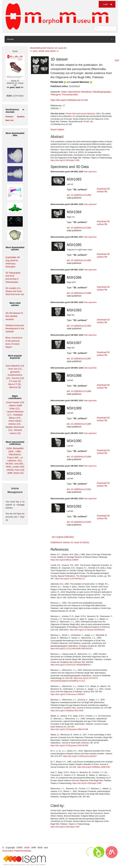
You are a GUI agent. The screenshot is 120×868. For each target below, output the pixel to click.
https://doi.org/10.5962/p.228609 (64, 560)
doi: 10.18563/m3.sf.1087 (79, 359)
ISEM (27, 848)
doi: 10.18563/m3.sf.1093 (79, 326)
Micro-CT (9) (14, 384)
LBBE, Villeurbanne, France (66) (14, 454)
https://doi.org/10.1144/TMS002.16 (70, 579)
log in (19, 502)
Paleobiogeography (102, 92)
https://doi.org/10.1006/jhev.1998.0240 (93, 767)
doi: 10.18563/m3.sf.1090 (79, 457)
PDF (117, 60)
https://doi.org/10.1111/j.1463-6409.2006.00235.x (72, 649)
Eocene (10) (18, 378)
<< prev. (11, 87)
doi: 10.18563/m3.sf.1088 (79, 391)
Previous (9, 117)
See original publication (63, 537)
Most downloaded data (15, 134)
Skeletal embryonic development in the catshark (15, 328)
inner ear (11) (15, 369)
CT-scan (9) (15, 381)
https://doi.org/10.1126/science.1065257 (68, 694)
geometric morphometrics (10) (14, 375)
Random (21, 117)
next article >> (52, 51)
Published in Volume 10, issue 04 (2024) (70, 542)
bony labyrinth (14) (15, 366)
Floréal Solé (57, 82)
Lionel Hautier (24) (15, 402)
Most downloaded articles (15, 248)
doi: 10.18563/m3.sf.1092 (79, 522)
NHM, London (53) (15, 467)
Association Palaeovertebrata (17, 851)
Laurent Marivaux (80, 82)
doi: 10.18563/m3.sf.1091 (79, 489)
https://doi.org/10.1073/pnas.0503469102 (87, 630)
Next (8, 120)
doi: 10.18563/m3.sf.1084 (79, 228)
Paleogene (56, 95)
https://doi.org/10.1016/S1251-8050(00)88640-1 (71, 665)
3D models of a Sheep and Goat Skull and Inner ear (15, 291)
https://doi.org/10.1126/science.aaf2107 (80, 756)
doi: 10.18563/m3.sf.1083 (79, 195)
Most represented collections (15, 443)
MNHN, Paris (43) (16, 470)
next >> (19, 87)
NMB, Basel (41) (16, 473)
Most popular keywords (15, 357)
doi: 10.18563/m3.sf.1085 (79, 260)
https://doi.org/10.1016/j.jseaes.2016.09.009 (69, 746)
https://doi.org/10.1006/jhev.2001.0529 (67, 711)
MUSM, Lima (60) (14, 464)
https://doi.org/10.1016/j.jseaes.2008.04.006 (69, 729)
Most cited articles (15, 304)
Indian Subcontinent (71, 92)
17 (64, 106)
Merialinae (86, 92)
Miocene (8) (15, 387)
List (12, 120)
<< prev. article (37, 51)
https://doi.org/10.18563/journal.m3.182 (69, 100)
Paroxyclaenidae (70, 95)
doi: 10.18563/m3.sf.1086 (79, 293)
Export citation (57, 129)
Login (105, 4)
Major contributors (15, 397)
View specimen (90, 172)
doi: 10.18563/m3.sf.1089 (79, 424)
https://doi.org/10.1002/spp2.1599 (65, 160)
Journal (10, 39)
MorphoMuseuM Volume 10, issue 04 (48, 48)
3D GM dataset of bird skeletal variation (14, 316)
